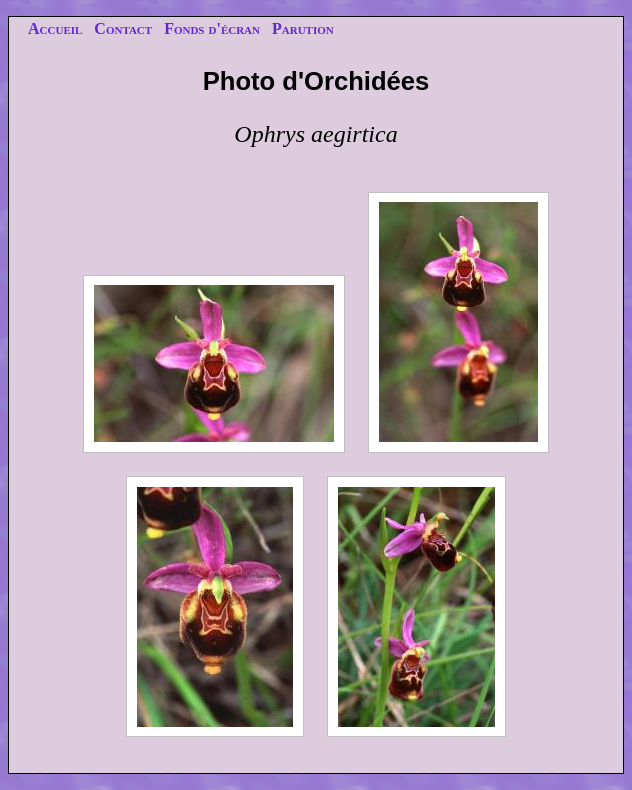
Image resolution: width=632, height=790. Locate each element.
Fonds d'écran (212, 28)
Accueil (55, 28)
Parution (303, 28)
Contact (123, 28)
